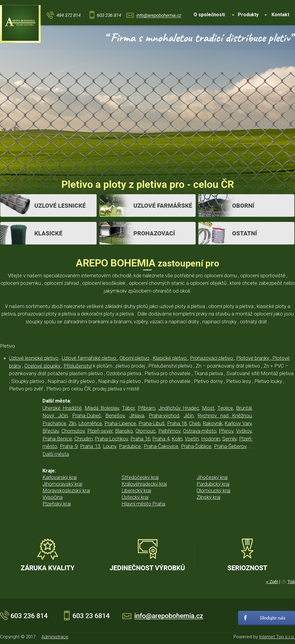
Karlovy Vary (238, 423)
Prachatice (54, 423)
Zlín (72, 423)
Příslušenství (78, 366)
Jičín (189, 415)
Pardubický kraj (213, 484)
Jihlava (137, 415)
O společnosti (209, 15)
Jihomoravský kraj (62, 484)
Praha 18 (177, 423)
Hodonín (211, 439)
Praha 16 (140, 439)
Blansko (124, 431)
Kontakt (280, 15)
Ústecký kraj (135, 497)
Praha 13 (90, 446)
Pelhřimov (169, 431)
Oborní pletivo (134, 358)
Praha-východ (164, 415)
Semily (229, 439)
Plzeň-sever (100, 431)
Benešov (115, 415)
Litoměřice (90, 423)
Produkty (248, 15)
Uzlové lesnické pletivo (34, 358)
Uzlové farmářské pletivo (90, 358)
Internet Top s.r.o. (277, 637)
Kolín (177, 439)
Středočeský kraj (140, 477)
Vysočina (53, 497)
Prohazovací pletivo (212, 358)
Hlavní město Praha (143, 504)
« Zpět (272, 582)
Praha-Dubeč (87, 415)
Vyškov (244, 431)
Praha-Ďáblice (196, 446)
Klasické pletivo (170, 358)
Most (208, 408)
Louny (110, 446)
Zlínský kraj (209, 497)
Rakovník (213, 423)
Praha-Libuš (152, 423)
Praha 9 (69, 446)
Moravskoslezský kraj (66, 490)
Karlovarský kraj (60, 477)
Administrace (55, 637)
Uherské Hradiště (62, 408)
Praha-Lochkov (111, 439)
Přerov (226, 431)
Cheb (195, 423)
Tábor (128, 408)
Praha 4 (161, 439)
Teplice (225, 408)
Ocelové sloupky (43, 366)
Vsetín (192, 439)
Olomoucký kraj (214, 490)
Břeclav (51, 431)
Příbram (147, 408)
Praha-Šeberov (230, 446)
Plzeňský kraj (57, 504)
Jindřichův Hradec (179, 408)
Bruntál (244, 408)
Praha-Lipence (120, 423)
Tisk (291, 582)
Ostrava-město (200, 431)
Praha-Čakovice (161, 446)
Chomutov (73, 431)
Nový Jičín (55, 415)
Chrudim (84, 439)
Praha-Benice (57, 439)
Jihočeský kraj (212, 477)
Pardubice (130, 446)
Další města (56, 454)
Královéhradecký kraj (144, 484)
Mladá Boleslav (102, 408)
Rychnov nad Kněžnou (225, 415)
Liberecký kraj (137, 490)
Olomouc (146, 431)
